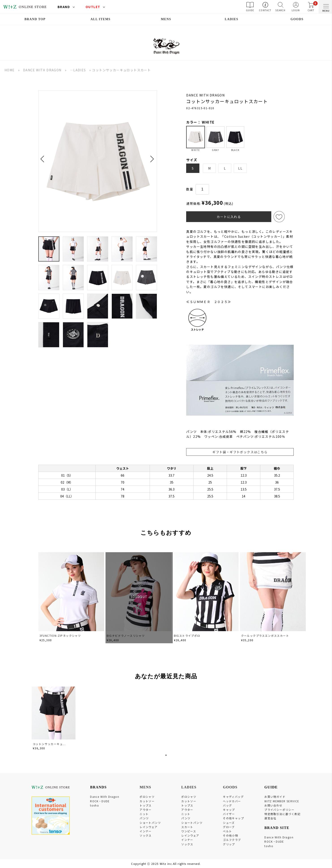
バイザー (229, 814)
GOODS (297, 19)
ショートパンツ (150, 823)
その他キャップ (233, 818)
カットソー (147, 801)
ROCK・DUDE (100, 801)
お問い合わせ (273, 805)
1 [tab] (166, 755)
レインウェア (149, 827)
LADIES (232, 19)
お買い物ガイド (275, 797)
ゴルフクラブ (232, 840)
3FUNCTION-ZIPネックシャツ (60, 636)
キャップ (229, 810)
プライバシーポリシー (279, 810)
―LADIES (78, 70)
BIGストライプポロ (187, 636)
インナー (146, 831)
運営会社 (270, 818)
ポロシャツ (147, 797)
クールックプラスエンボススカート (265, 636)
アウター (146, 810)
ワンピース (189, 831)
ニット (144, 814)
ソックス (146, 835)
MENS (166, 19)
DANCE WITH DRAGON (42, 70)
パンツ (144, 818)
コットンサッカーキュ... (49, 744)
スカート (187, 827)
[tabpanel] (54, 719)
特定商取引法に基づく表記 (282, 814)
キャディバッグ (233, 797)
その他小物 (230, 835)
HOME (10, 70)
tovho (95, 805)
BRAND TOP (35, 19)
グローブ (229, 827)
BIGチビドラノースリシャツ (126, 636)
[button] (44, 156)
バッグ (227, 805)
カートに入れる (229, 217)
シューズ (229, 823)
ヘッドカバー (232, 801)
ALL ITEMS (100, 19)
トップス (146, 805)
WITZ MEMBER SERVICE (282, 801)
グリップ (229, 844)
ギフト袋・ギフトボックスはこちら (240, 452)
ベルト (227, 831)
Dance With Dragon (105, 797)
